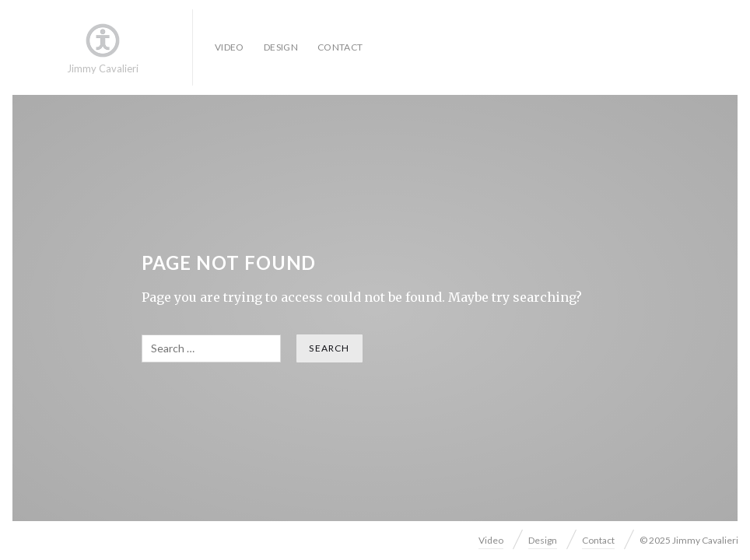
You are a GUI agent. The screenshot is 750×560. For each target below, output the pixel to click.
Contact (340, 47)
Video (230, 47)
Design (281, 47)
